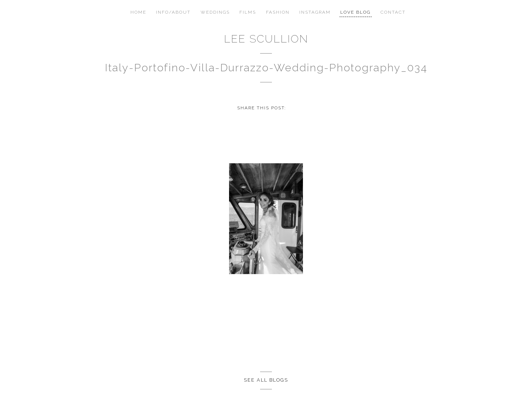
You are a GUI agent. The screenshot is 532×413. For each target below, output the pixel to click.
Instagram (315, 12)
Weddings (215, 12)
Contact (393, 12)
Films (248, 12)
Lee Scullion (266, 39)
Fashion (278, 12)
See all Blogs (266, 380)
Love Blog (355, 12)
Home (138, 12)
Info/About (173, 12)
